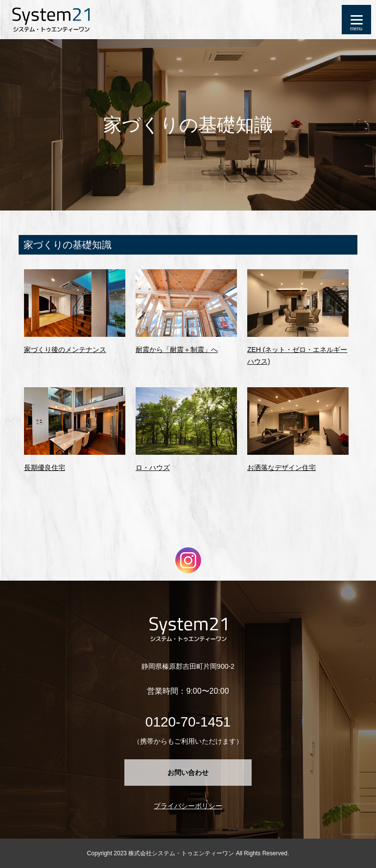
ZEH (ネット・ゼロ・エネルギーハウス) (297, 355)
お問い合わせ (188, 773)
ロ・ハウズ (153, 468)
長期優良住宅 (45, 468)
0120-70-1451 (188, 722)
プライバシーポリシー (188, 806)
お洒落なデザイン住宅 (282, 468)
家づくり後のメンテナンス (65, 350)
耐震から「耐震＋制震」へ (177, 350)
